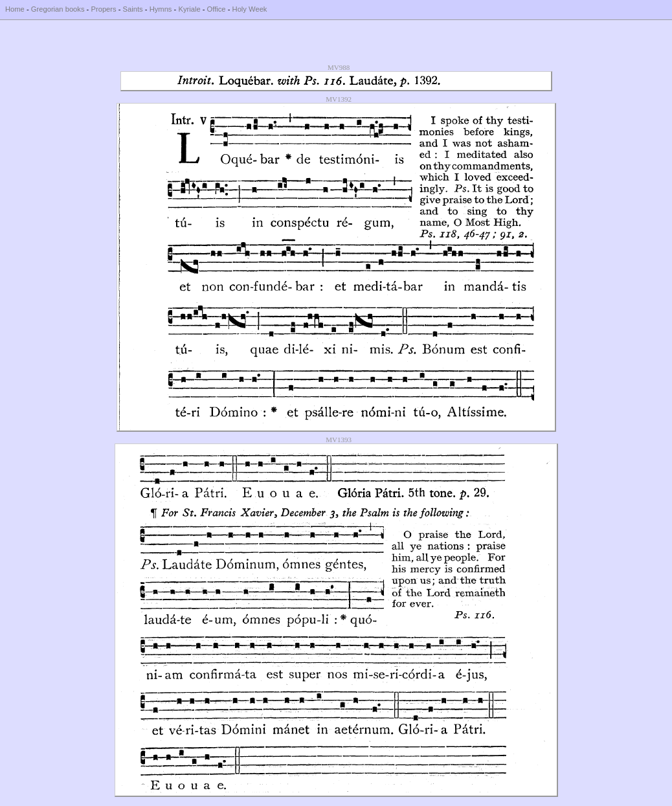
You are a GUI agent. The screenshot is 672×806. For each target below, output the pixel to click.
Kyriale (189, 9)
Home (15, 9)
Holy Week (250, 9)
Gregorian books (58, 9)
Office (217, 9)
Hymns (161, 9)
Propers (103, 9)
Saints (133, 9)
